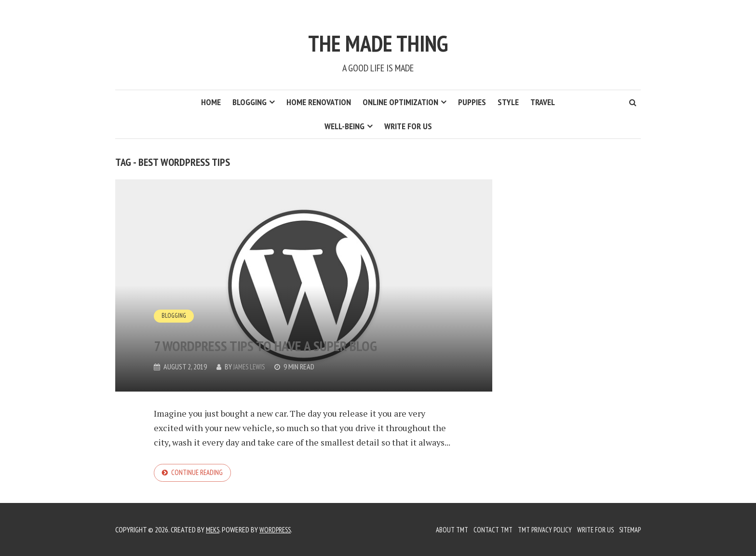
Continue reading (199, 474)
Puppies (472, 102)
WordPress (278, 529)
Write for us (408, 126)
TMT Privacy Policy (538, 529)
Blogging (250, 102)
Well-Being (344, 126)
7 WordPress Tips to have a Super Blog (280, 330)
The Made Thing (378, 37)
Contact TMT (483, 529)
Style (508, 102)
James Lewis (251, 366)
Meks (214, 529)
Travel (543, 102)
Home (211, 102)
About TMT (440, 529)
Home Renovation (319, 102)
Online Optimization (400, 102)
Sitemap (628, 529)
